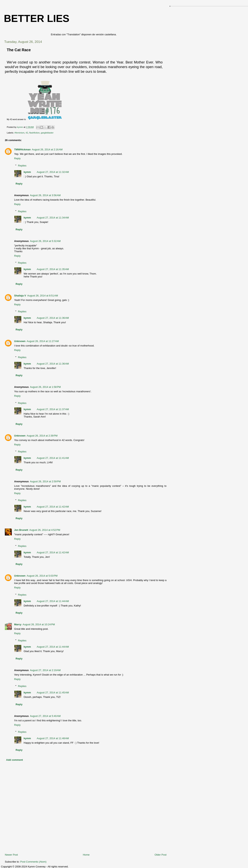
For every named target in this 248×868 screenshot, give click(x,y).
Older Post (161, 855)
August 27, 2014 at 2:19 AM (45, 670)
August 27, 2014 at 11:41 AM (53, 458)
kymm (27, 172)
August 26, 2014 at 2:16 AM (47, 149)
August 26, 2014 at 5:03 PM (42, 576)
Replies (22, 166)
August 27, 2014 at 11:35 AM (53, 269)
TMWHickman (22, 149)
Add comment (15, 760)
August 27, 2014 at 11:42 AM (53, 507)
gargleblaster (47, 133)
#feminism (19, 133)
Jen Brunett (21, 530)
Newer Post (11, 855)
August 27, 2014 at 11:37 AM (53, 409)
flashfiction (34, 133)
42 (27, 133)
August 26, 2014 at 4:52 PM (45, 530)
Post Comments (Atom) (33, 862)
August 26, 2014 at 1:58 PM (45, 387)
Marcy (18, 624)
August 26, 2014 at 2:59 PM (45, 481)
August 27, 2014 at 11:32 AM (53, 172)
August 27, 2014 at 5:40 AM (45, 716)
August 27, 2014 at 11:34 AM (53, 218)
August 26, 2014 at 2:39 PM (42, 436)
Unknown (20, 341)
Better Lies (37, 18)
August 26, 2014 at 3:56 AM (45, 195)
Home (86, 855)
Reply (17, 158)
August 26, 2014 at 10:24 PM (39, 624)
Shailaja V (20, 296)
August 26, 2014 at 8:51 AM (43, 296)
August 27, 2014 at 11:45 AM (53, 693)
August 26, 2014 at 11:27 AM (43, 341)
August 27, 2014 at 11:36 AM (53, 318)
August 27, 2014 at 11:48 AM (53, 738)
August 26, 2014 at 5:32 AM (45, 241)
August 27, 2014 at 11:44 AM (53, 601)
